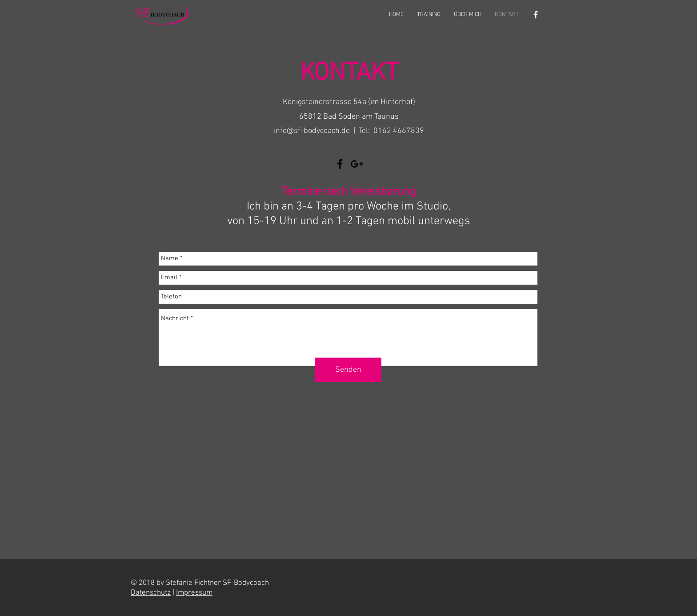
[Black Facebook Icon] (340, 164)
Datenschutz (151, 593)
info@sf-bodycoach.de (312, 131)
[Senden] (348, 370)
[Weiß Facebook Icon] (536, 15)
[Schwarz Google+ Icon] (357, 164)
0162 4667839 (399, 131)
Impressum (194, 593)
